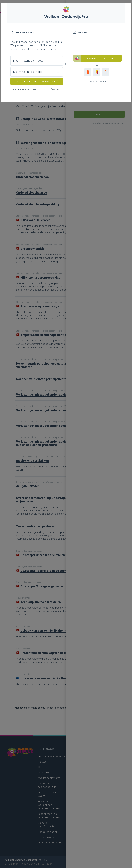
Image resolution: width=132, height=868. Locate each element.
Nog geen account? (98, 82)
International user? (21, 89)
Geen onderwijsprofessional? (47, 89)
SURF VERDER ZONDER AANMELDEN (37, 81)
